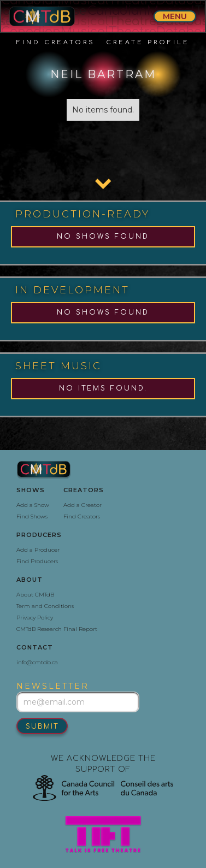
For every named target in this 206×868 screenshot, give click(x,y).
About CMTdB (35, 595)
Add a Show (33, 505)
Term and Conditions (45, 606)
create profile (148, 42)
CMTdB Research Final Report (57, 629)
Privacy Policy (35, 618)
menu (175, 16)
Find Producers (37, 561)
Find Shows (32, 516)
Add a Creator (83, 505)
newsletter (53, 686)
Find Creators (56, 42)
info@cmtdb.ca (37, 662)
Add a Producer (38, 550)
